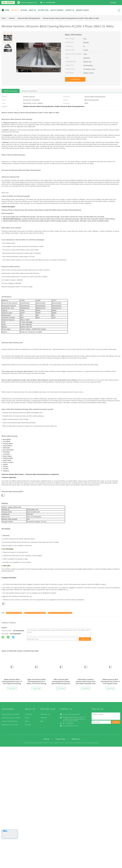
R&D (42, 721)
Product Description (30, 91)
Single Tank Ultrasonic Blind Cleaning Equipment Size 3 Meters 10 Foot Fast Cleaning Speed (36, 683)
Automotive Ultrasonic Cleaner (11, 718)
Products (15, 10)
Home (5, 10)
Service (27, 721)
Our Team (28, 725)
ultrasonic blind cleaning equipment (35, 613)
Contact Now (75, 79)
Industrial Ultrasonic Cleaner (10, 714)
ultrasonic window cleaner (14, 613)
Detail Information (11, 91)
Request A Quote (82, 10)
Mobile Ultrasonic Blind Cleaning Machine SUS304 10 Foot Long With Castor (110, 681)
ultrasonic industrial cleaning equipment (60, 613)
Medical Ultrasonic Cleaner (10, 725)
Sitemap (46, 739)
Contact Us (70, 10)
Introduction (29, 714)
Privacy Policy (60, 739)
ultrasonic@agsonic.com (29, 2)
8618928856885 (16, 634)
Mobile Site (76, 739)
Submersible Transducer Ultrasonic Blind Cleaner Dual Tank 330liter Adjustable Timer (86, 681)
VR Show (24, 10)
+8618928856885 (19, 631)
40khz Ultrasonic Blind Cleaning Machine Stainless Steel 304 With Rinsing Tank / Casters (61, 683)
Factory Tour (43, 10)
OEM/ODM (44, 718)
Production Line (45, 714)
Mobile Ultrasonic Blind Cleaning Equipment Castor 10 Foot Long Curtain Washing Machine (12, 683)
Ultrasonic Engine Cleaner (9, 721)
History (27, 718)
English (114, 2)
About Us (33, 10)
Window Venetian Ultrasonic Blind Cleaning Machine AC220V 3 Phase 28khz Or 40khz (71, 18)
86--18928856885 (49, 2)
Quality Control (57, 10)
